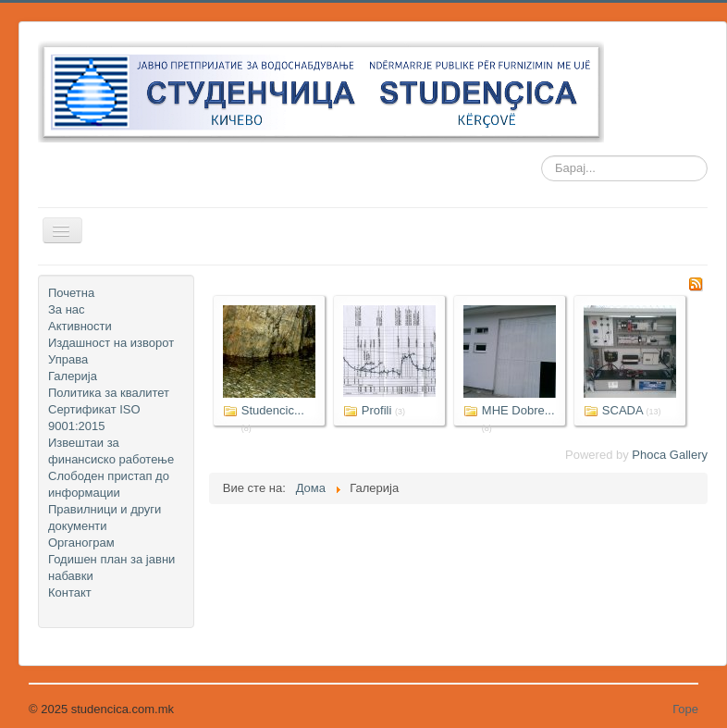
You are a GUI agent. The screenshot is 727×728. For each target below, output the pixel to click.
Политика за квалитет (109, 393)
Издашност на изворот (111, 343)
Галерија (73, 376)
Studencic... (273, 410)
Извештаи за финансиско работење (111, 451)
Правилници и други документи (105, 518)
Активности (80, 326)
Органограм (81, 543)
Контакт (70, 592)
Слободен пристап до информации (109, 484)
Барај (542, 169)
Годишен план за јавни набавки (111, 568)
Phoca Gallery (670, 455)
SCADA (622, 410)
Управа (68, 359)
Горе (685, 709)
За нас (67, 309)
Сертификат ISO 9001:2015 (94, 418)
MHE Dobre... (518, 410)
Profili (377, 410)
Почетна (71, 293)
